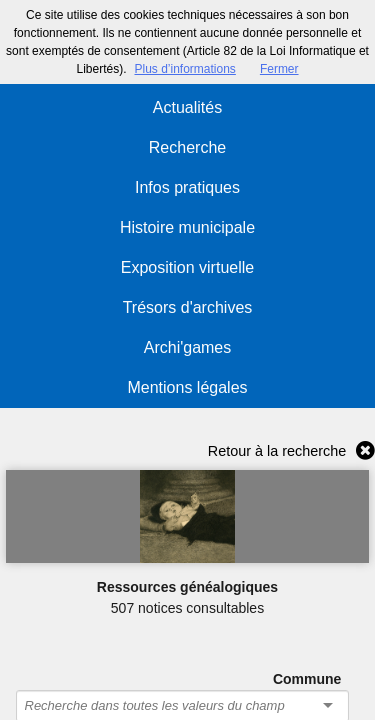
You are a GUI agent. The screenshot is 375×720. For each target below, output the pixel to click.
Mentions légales (187, 387)
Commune (307, 679)
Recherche (187, 147)
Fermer (279, 69)
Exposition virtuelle (187, 267)
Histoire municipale (187, 227)
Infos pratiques (187, 187)
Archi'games (188, 347)
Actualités (187, 107)
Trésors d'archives (188, 307)
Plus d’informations (184, 69)
